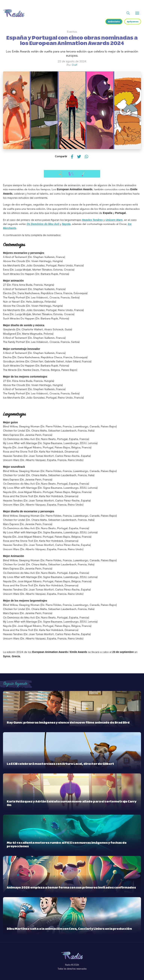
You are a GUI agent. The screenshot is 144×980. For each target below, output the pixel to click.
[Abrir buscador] (128, 13)
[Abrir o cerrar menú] (137, 13)
